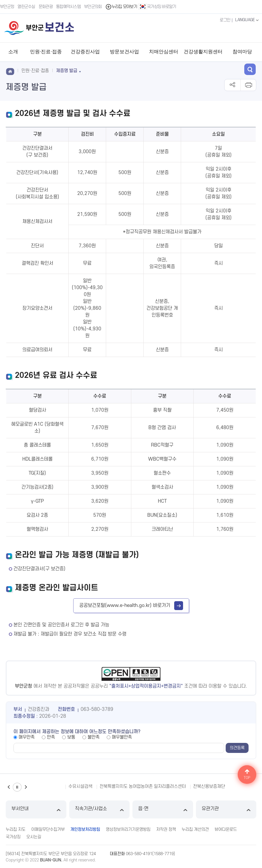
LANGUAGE (248, 20)
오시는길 (34, 837)
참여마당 (242, 52)
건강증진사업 (85, 52)
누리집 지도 (16, 829)
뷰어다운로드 (226, 829)
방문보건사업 (124, 52)
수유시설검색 (80, 786)
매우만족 (27, 737)
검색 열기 (250, 69)
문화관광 (46, 7)
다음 (26, 787)
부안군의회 (93, 7)
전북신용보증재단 (209, 786)
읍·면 (163, 809)
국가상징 (13, 837)
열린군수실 (26, 7)
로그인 (225, 20)
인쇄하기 (248, 85)
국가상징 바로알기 (157, 7)
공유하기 (232, 85)
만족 (51, 737)
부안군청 (7, 7)
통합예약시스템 (68, 7)
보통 (71, 737)
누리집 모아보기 (121, 7)
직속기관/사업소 (100, 809)
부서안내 (36, 809)
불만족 (94, 737)
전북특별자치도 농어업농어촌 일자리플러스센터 (143, 786)
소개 (13, 52)
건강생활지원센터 (203, 52)
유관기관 (226, 809)
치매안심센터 (164, 52)
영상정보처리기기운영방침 (128, 829)
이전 (9, 787)
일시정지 (17, 787)
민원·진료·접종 (46, 52)
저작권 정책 (166, 829)
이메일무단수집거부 (48, 829)
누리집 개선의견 (195, 829)
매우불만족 (122, 737)
